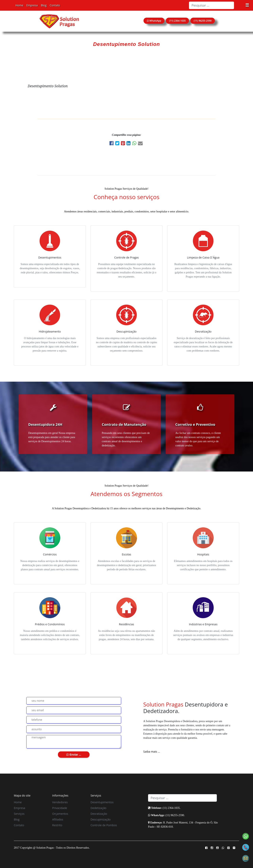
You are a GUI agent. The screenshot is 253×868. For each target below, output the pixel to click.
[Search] (211, 5)
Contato (55, 5)
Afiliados (58, 819)
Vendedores (60, 802)
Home (19, 5)
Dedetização (98, 808)
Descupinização (101, 819)
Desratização (99, 814)
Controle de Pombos (104, 825)
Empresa (32, 5)
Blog (44, 5)
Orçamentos (60, 814)
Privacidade (60, 808)
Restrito (57, 825)
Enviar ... (74, 755)
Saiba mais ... (152, 752)
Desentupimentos (102, 802)
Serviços (19, 814)
